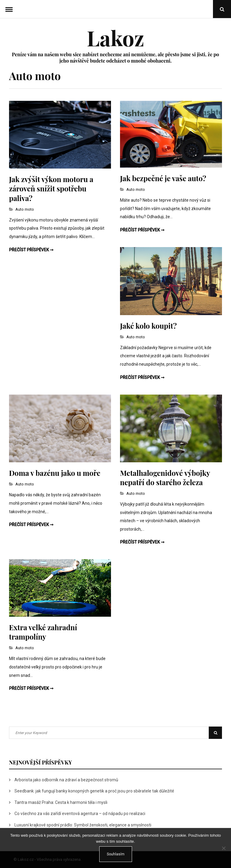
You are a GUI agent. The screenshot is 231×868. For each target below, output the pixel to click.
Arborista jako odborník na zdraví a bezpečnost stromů (66, 780)
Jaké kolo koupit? (148, 326)
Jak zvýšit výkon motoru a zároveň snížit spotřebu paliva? (51, 188)
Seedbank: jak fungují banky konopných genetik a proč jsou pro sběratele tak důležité (94, 791)
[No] (223, 848)
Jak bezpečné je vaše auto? (163, 178)
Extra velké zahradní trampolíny (43, 632)
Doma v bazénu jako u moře (55, 473)
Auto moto (25, 209)
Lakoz (115, 38)
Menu (9, 9)
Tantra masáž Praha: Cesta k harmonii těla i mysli (61, 802)
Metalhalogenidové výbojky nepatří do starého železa (165, 477)
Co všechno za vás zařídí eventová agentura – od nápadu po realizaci (80, 814)
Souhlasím (116, 854)
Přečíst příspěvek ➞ (31, 250)
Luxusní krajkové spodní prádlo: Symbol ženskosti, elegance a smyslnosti (83, 825)
